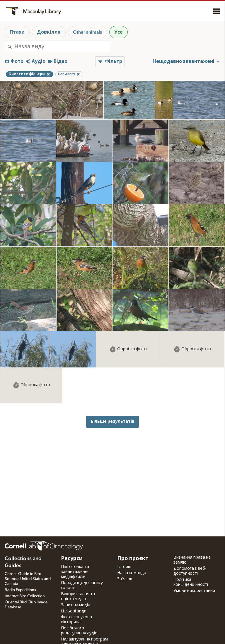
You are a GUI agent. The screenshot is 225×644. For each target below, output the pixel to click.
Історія (124, 567)
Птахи (17, 32)
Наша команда (132, 573)
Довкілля (49, 32)
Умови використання (194, 591)
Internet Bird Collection (25, 596)
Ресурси (72, 559)
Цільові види (74, 611)
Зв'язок (125, 579)
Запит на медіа (76, 605)
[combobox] (62, 47)
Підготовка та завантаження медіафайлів (75, 572)
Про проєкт (133, 559)
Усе (119, 32)
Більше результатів (113, 421)
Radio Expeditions (20, 590)
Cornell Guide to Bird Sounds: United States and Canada (28, 579)
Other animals (87, 32)
